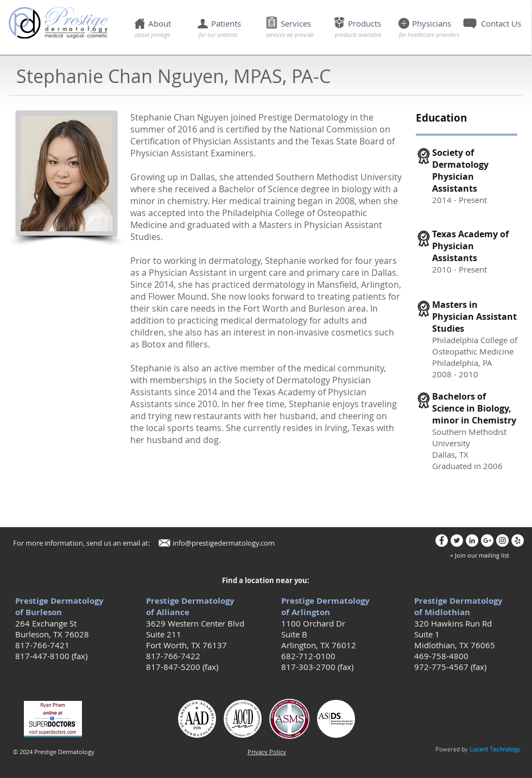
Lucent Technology (495, 750)
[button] (214, 24)
